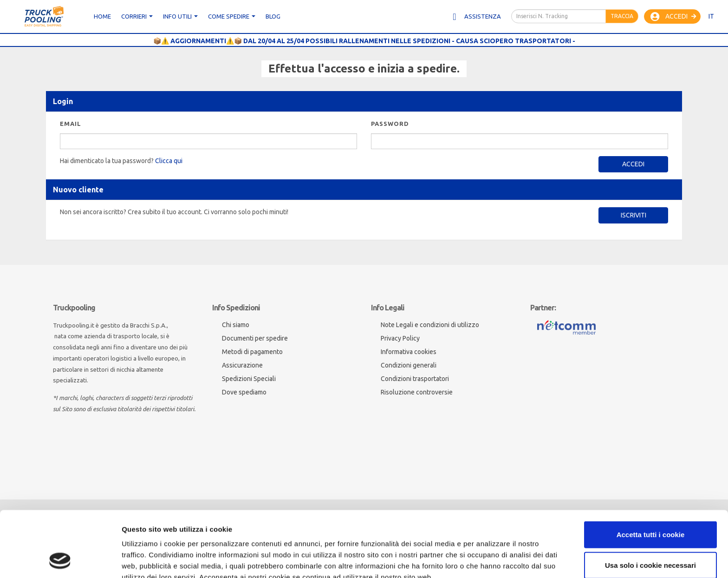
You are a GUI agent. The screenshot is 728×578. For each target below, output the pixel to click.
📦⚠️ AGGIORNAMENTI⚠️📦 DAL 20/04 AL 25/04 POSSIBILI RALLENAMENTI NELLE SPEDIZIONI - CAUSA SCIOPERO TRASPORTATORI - (364, 41)
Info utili (180, 16)
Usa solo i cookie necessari (650, 503)
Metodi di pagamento (252, 352)
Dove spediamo (244, 392)
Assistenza (476, 17)
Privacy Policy (400, 338)
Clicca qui (169, 161)
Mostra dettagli (147, 560)
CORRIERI (137, 16)
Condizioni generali (409, 365)
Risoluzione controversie (417, 392)
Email (71, 124)
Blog (273, 16)
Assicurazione (242, 365)
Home (102, 16)
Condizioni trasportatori (415, 379)
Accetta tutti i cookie (651, 473)
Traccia (622, 16)
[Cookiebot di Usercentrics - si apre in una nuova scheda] (60, 560)
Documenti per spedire (255, 338)
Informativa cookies (409, 352)
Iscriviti (634, 215)
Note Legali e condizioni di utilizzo (430, 325)
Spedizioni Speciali (249, 379)
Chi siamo (236, 325)
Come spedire (232, 16)
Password (390, 124)
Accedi (673, 17)
